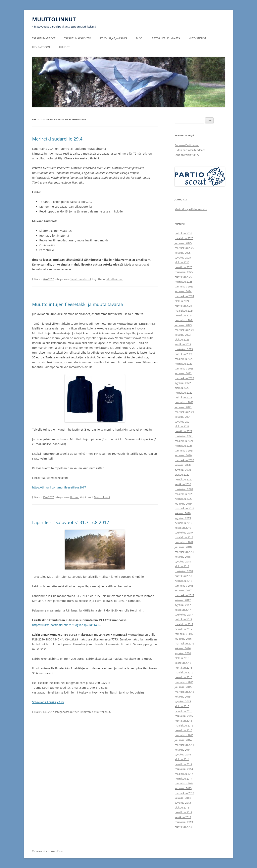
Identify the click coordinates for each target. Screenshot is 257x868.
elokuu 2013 (182, 807)
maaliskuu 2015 (184, 725)
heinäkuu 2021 (183, 431)
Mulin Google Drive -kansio (191, 209)
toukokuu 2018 (184, 571)
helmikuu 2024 (183, 315)
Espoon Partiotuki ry (187, 155)
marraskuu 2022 (184, 378)
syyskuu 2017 (183, 605)
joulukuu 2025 (183, 243)
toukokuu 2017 (184, 615)
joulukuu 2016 (183, 639)
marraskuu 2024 (184, 296)
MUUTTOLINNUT (54, 19)
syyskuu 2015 (183, 701)
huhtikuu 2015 (183, 721)
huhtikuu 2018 (183, 576)
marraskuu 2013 (184, 793)
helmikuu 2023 (183, 364)
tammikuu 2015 (184, 735)
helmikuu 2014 (183, 779)
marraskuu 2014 (184, 745)
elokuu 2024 (182, 301)
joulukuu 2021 (183, 407)
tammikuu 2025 (184, 286)
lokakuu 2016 (183, 648)
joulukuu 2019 (183, 504)
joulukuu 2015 (183, 687)
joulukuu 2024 (183, 291)
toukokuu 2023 (184, 349)
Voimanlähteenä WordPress (48, 851)
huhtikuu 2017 (183, 619)
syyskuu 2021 (183, 422)
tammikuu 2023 (184, 368)
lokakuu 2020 (183, 465)
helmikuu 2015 (183, 730)
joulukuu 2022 (183, 373)
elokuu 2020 (182, 475)
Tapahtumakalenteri (78, 38)
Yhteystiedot (198, 38)
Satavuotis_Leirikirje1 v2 (48, 702)
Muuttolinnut (115, 279)
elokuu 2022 (182, 388)
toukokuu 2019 (184, 532)
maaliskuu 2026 (184, 238)
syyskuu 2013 (183, 803)
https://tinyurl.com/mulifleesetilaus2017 (59, 487)
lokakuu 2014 (183, 750)
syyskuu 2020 (183, 470)
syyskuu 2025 (183, 258)
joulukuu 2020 (183, 455)
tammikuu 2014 (184, 783)
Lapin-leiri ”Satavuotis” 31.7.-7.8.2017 (71, 522)
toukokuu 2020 (184, 489)
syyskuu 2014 (183, 754)
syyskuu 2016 (183, 653)
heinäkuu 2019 (183, 523)
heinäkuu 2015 (183, 711)
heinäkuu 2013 (183, 812)
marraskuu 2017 (184, 595)
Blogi (140, 38)
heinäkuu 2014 (183, 764)
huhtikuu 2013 (183, 827)
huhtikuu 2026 (183, 233)
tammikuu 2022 (184, 402)
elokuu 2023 (182, 340)
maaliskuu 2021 (184, 441)
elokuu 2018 (182, 566)
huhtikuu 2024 (183, 306)
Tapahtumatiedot (44, 38)
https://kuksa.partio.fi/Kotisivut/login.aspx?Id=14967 (67, 625)
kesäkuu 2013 (183, 817)
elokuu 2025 (182, 262)
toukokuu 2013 (184, 822)
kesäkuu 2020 (183, 484)
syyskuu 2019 (183, 518)
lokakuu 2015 (183, 697)
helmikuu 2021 (183, 446)
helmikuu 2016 (183, 677)
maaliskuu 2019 (184, 537)
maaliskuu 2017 (184, 624)
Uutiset (74, 497)
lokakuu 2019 (183, 513)
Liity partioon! (41, 47)
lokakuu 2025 (183, 253)
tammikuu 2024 (184, 320)
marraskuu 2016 (184, 643)
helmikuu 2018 (183, 581)
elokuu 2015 (182, 706)
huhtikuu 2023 (183, 354)
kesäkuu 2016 (183, 663)
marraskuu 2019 (184, 508)
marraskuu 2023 (184, 330)
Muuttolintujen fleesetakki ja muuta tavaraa (78, 304)
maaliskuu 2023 (184, 359)
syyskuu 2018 (183, 561)
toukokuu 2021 (184, 436)
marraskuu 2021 (184, 412)
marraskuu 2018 (184, 552)
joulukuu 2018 (183, 547)
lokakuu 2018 (183, 557)
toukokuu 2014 (184, 769)
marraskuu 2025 (184, 248)
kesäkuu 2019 (183, 528)
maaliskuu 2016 (184, 672)
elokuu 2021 (182, 426)
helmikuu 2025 (183, 282)
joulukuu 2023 (183, 325)
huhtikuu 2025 (183, 277)
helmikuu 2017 (183, 629)
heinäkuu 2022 (183, 393)
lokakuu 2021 (183, 417)
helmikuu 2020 (183, 499)
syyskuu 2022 (183, 383)
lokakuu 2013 (183, 798)
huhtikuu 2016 (183, 668)
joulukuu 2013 (183, 788)
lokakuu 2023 (183, 335)
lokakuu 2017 (183, 600)
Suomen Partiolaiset (187, 145)
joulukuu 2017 (183, 590)
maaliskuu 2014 (184, 774)
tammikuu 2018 (184, 586)
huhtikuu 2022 (183, 397)
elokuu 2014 (182, 759)
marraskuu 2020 (184, 460)
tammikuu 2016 (184, 682)
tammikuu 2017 (184, 634)
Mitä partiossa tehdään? (191, 150)
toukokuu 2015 (184, 716)
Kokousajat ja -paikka (114, 38)
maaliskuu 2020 (184, 494)
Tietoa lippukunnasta (166, 38)
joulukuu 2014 (183, 740)
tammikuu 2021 (184, 450)
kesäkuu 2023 (183, 344)
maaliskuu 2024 (184, 311)
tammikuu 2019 (184, 542)
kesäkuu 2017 (183, 610)
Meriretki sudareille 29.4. (58, 139)
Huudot (64, 47)
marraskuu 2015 (184, 692)
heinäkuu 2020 (183, 479)
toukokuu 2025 (184, 272)
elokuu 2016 (182, 658)
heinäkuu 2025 (183, 267)
